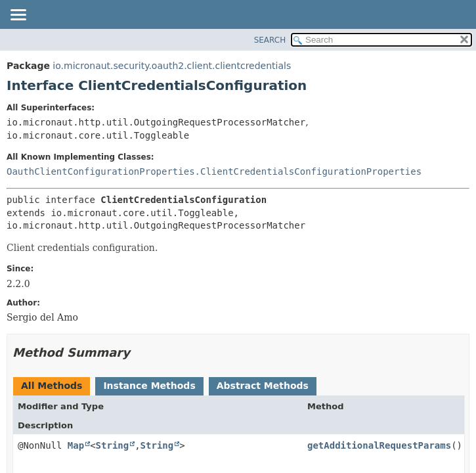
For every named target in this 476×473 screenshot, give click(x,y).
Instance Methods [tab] (149, 386)
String (113, 445)
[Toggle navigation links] (18, 16)
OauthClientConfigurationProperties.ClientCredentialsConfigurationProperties (214, 171)
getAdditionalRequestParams (379, 445)
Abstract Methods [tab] (263, 386)
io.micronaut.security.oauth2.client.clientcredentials (172, 66)
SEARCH (270, 40)
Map (76, 445)
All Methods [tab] (52, 386)
